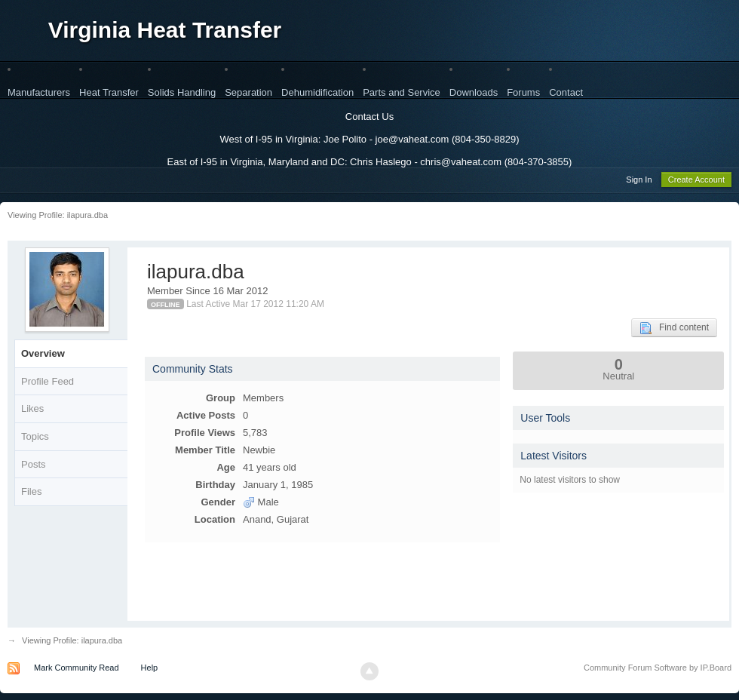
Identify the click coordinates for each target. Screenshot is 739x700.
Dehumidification (317, 92)
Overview (43, 356)
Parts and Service (402, 92)
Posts (34, 467)
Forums (523, 92)
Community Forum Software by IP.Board (658, 670)
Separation (248, 92)
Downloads (474, 92)
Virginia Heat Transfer (165, 30)
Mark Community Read (76, 670)
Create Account (696, 182)
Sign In (639, 182)
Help (150, 670)
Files (31, 494)
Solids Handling (182, 92)
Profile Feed (48, 384)
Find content (674, 330)
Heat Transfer (109, 92)
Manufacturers (39, 92)
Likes (32, 411)
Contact (566, 92)
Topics (35, 439)
